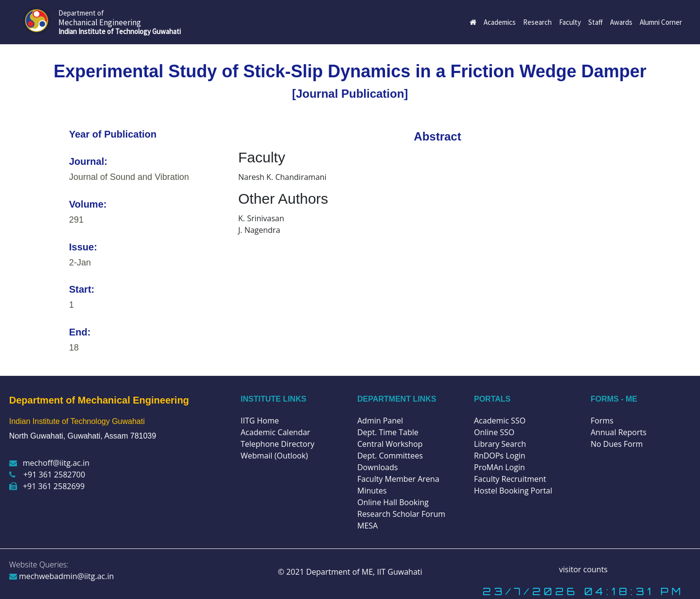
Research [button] (537, 22)
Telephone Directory (278, 444)
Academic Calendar (275, 432)
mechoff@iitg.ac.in (49, 463)
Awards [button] (621, 22)
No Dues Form (617, 444)
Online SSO (494, 432)
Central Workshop (390, 444)
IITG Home (260, 421)
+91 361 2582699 (47, 486)
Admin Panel (380, 421)
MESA (367, 526)
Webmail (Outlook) (274, 456)
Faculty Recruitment (510, 479)
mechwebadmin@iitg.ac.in (62, 576)
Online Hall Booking (393, 502)
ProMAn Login (499, 467)
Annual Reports (619, 432)
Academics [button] (500, 22)
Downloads (377, 467)
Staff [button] (595, 22)
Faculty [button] (570, 22)
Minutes (372, 491)
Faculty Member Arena (398, 479)
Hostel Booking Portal (513, 491)
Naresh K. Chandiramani (282, 177)
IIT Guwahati (398, 572)
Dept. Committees (390, 456)
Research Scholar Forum (401, 514)
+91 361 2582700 (47, 475)
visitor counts (583, 569)
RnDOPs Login (500, 456)
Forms (602, 421)
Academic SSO (500, 421)
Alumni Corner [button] (661, 22)
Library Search (500, 444)
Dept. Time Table (388, 432)
